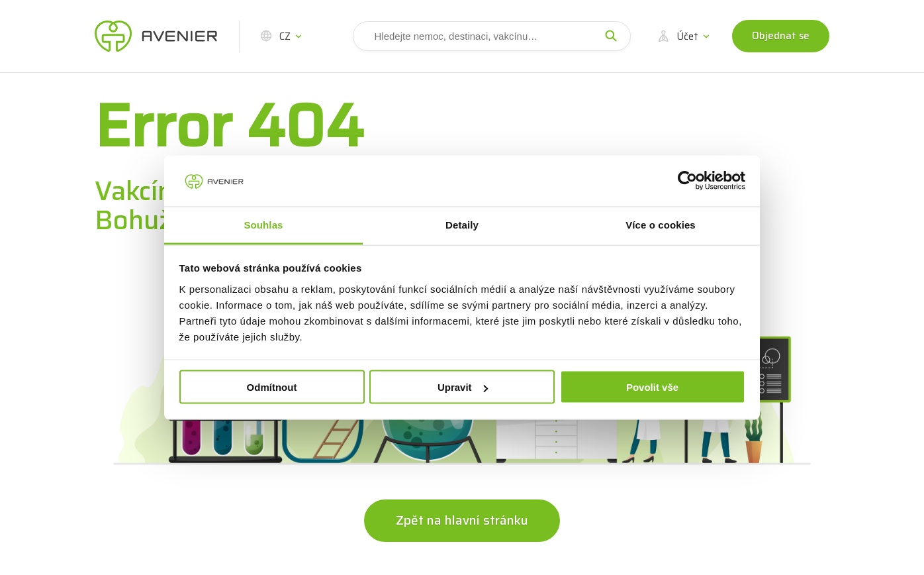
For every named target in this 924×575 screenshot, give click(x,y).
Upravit (463, 387)
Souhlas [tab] (263, 224)
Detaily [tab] (462, 224)
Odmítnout (272, 387)
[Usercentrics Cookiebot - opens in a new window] (687, 181)
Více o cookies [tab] (661, 224)
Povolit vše (652, 387)
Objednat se (781, 36)
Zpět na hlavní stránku (462, 520)
